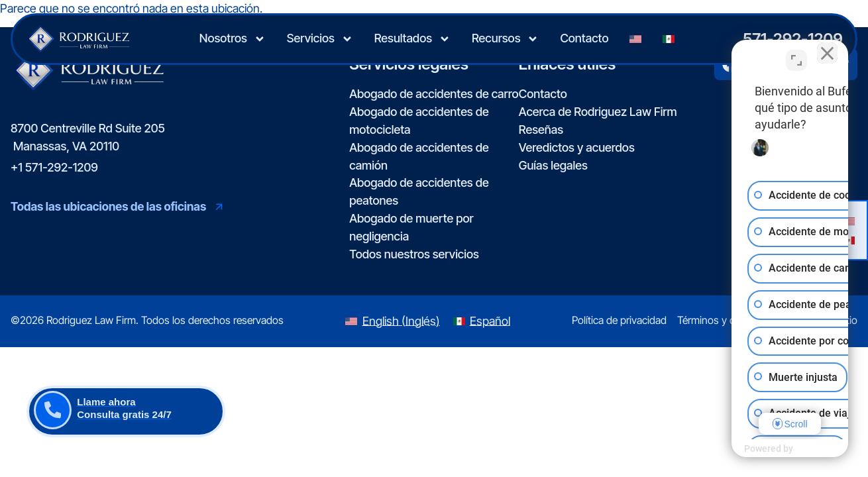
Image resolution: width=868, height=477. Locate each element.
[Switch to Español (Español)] (482, 321)
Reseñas (541, 130)
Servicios (320, 39)
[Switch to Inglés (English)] (392, 321)
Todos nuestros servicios (414, 254)
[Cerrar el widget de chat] (824, 54)
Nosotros (233, 39)
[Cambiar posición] (796, 54)
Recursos (505, 39)
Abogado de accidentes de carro (434, 94)
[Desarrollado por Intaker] (755, 449)
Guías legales (553, 165)
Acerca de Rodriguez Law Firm (598, 112)
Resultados (412, 39)
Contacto (584, 38)
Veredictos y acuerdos (577, 147)
